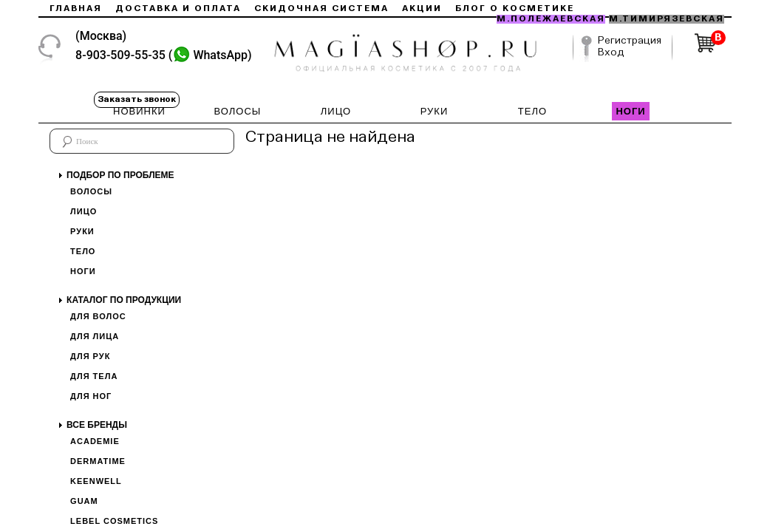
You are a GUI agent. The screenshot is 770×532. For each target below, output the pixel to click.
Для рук (90, 356)
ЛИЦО (336, 111)
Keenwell (96, 481)
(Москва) (101, 36)
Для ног (91, 396)
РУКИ (435, 111)
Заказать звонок (137, 100)
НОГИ (630, 111)
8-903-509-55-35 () (164, 55)
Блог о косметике (515, 9)
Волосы (91, 191)
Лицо (84, 211)
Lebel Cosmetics (114, 521)
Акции (422, 9)
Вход (611, 52)
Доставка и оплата (178, 9)
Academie (95, 441)
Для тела (94, 376)
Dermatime (98, 461)
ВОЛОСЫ (238, 111)
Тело (83, 251)
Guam (84, 501)
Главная (76, 9)
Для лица (95, 336)
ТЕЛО (532, 111)
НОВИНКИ (139, 111)
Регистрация (630, 41)
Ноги (83, 271)
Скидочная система (321, 9)
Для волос (98, 316)
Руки (82, 231)
